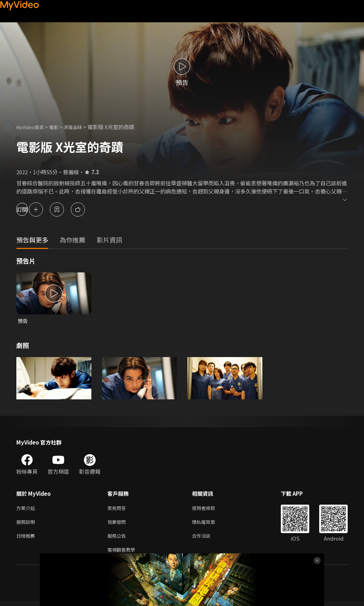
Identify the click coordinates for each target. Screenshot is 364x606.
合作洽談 (207, 539)
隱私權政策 (210, 524)
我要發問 (118, 524)
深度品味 (81, 127)
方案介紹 (27, 509)
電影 (59, 127)
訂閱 (31, 209)
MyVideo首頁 (33, 127)
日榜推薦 (27, 539)
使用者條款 (210, 509)
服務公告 (118, 539)
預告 (23, 321)
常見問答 (118, 509)
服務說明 (27, 524)
